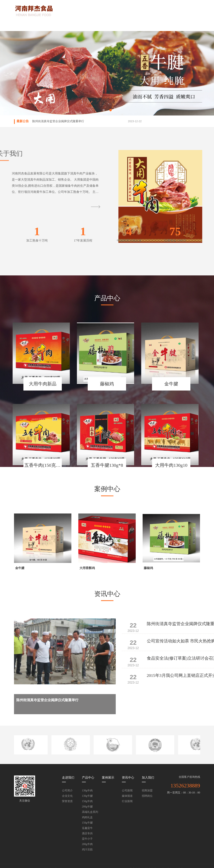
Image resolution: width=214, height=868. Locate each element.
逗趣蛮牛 (87, 828)
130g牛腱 (87, 796)
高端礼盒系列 (90, 812)
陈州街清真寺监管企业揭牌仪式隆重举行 (58, 121)
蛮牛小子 (87, 839)
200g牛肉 (87, 844)
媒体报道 (127, 796)
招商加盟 (147, 791)
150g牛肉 (87, 801)
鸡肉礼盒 (87, 817)
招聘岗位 (147, 796)
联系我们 (187, 25)
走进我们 (54, 25)
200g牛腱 (87, 807)
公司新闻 (127, 791)
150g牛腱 (87, 823)
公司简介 (67, 791)
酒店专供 (87, 833)
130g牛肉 (87, 791)
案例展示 (107, 25)
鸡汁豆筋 (87, 850)
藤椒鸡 (148, 568)
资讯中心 (134, 25)
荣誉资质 (67, 801)
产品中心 (80, 25)
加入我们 (160, 25)
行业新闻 (127, 801)
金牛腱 (20, 568)
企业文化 (67, 796)
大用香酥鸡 (87, 568)
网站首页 (27, 25)
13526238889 (185, 786)
